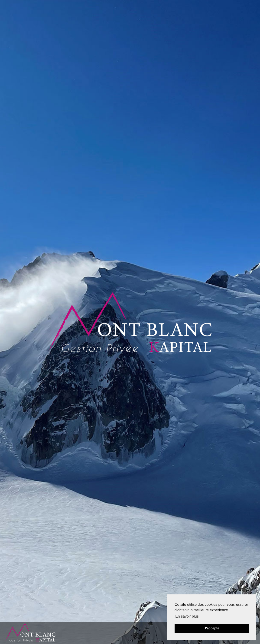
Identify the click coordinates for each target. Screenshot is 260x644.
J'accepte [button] (212, 628)
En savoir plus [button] (187, 616)
